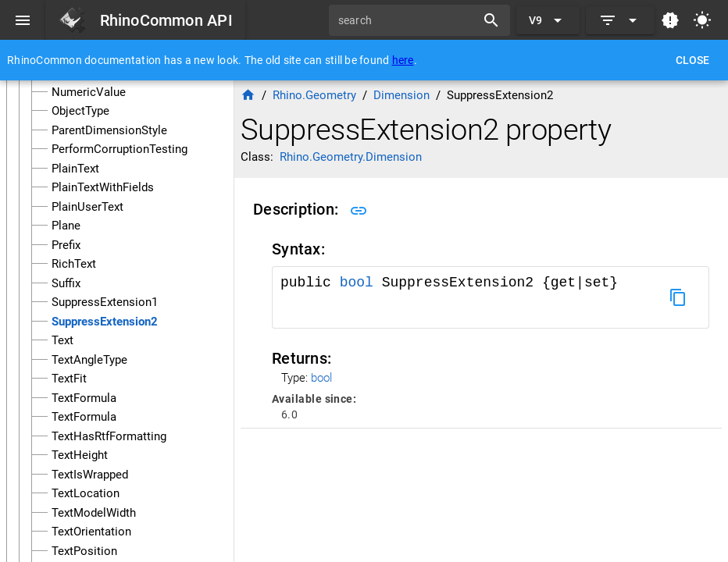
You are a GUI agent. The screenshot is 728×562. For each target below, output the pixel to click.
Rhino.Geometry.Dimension (351, 157)
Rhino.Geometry (314, 95)
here (403, 60)
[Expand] (620, 20)
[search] (408, 20)
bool (357, 283)
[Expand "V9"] (548, 20)
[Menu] (23, 20)
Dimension (401, 95)
